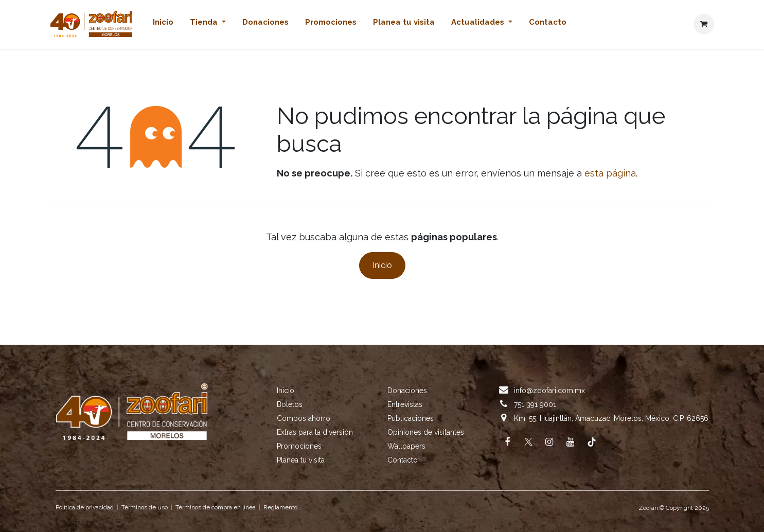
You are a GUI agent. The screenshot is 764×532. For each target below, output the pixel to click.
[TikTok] (592, 442)
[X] (528, 442)
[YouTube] (571, 442)
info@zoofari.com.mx (549, 391)
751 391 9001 (535, 404)
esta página (610, 173)
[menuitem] (163, 24)
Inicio (382, 265)
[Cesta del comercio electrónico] (704, 24)
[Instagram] (549, 442)
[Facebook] (507, 442)
